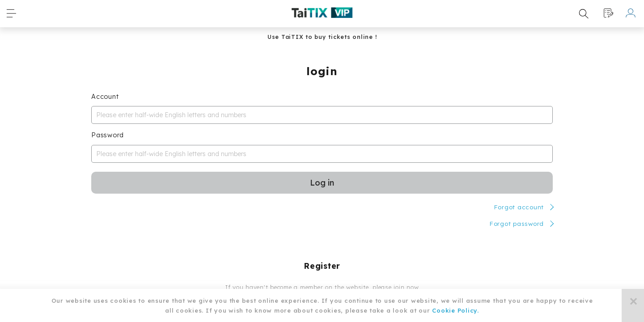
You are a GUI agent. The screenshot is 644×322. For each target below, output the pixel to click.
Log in (322, 182)
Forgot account (519, 207)
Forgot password (517, 223)
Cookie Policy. (455, 310)
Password (108, 135)
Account (105, 97)
